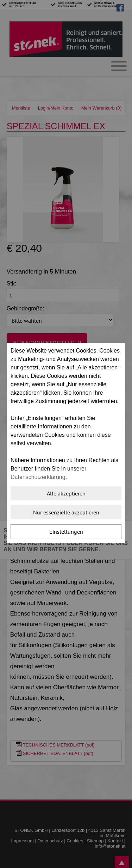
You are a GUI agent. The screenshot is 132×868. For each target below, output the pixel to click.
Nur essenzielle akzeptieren (66, 512)
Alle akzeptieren (66, 493)
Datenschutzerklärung (38, 477)
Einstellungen (66, 532)
